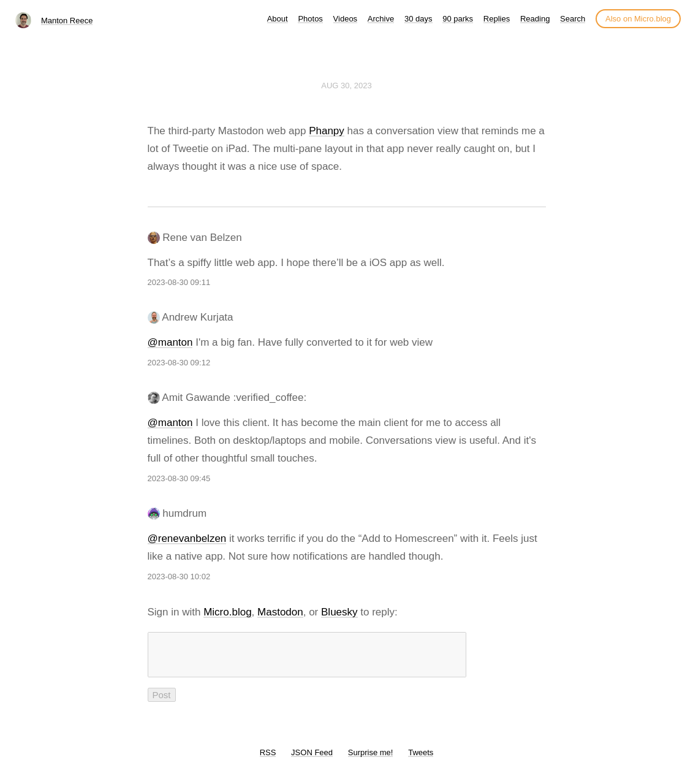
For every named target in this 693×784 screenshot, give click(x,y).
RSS (268, 760)
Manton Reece (67, 21)
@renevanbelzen (187, 539)
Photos (310, 19)
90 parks (458, 19)
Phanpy (327, 131)
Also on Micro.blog (638, 19)
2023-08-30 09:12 (179, 363)
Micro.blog (227, 612)
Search (573, 19)
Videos (346, 19)
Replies (497, 19)
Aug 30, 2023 (346, 86)
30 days (418, 19)
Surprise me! (371, 760)
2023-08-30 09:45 (179, 478)
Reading (535, 19)
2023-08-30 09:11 (179, 282)
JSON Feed (312, 760)
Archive (381, 19)
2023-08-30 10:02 (179, 577)
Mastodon (280, 612)
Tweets (421, 760)
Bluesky (339, 612)
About (278, 19)
